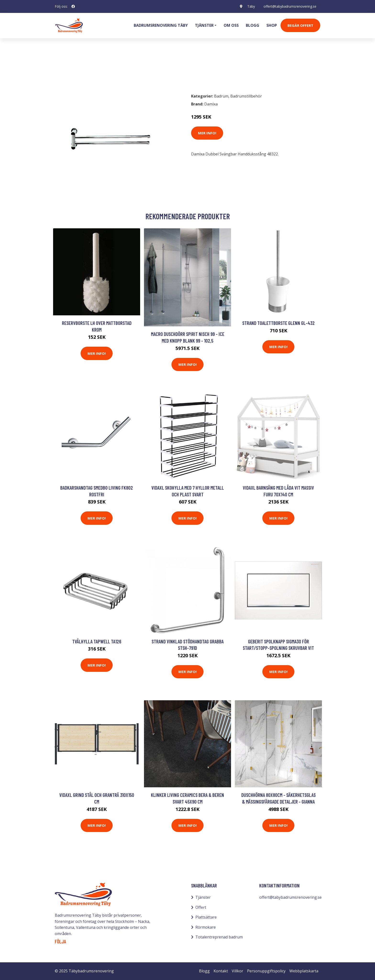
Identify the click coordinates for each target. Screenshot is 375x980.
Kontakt (221, 971)
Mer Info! (207, 133)
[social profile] (73, 6)
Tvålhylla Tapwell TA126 (97, 641)
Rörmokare (206, 927)
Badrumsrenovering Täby (161, 25)
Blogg (253, 25)
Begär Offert (300, 25)
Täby (251, 6)
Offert (201, 907)
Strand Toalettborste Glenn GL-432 (278, 323)
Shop (272, 25)
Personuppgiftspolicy (266, 971)
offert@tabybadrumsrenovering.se (290, 6)
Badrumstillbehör (96, 68)
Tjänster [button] (204, 25)
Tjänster (203, 897)
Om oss (231, 25)
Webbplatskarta (304, 971)
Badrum (67, 68)
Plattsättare (206, 917)
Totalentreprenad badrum (219, 937)
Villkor (237, 971)
